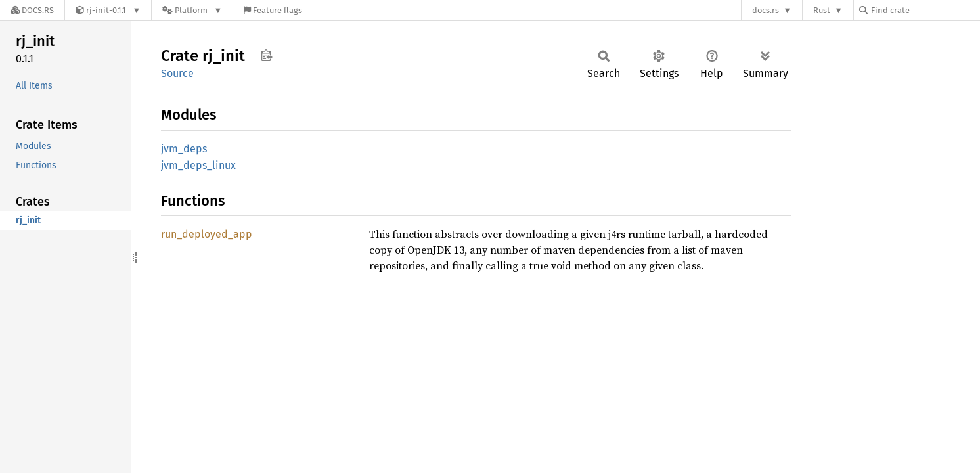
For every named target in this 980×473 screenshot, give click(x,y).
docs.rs (766, 10)
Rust (822, 10)
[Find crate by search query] (925, 10)
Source (177, 73)
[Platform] (192, 10)
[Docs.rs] (32, 10)
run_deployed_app (207, 234)
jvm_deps (184, 149)
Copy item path (266, 55)
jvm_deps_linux (198, 165)
